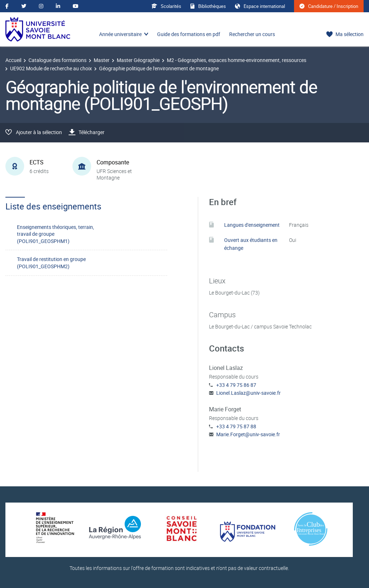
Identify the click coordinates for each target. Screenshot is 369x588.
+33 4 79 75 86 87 (236, 385)
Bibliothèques (208, 6)
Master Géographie (138, 60)
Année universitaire (120, 34)
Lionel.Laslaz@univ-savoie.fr (248, 393)
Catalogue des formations (57, 60)
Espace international (260, 6)
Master (102, 60)
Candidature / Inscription (329, 6)
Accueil (13, 60)
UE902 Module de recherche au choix (51, 68)
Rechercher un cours (252, 34)
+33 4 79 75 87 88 (236, 426)
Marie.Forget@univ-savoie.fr (248, 434)
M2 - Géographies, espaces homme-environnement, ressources (237, 60)
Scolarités (166, 6)
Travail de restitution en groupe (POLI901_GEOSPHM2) (51, 263)
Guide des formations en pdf (189, 34)
